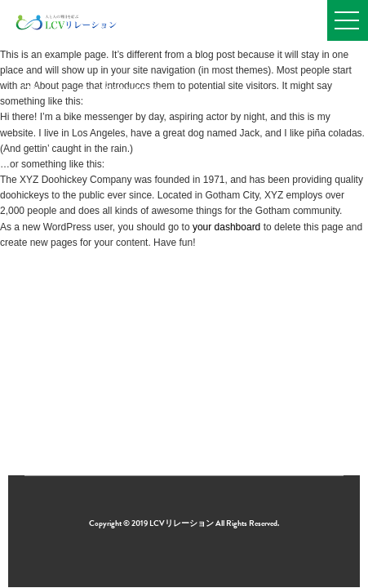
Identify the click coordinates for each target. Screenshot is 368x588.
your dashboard (226, 227)
